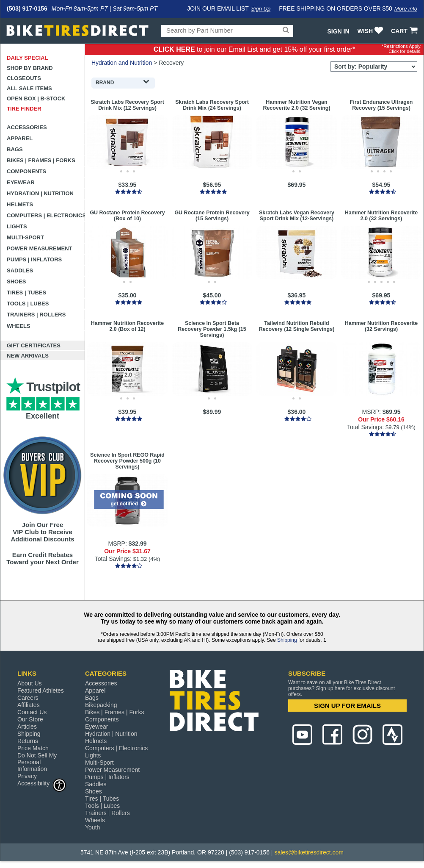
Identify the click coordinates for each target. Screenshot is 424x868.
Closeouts (24, 78)
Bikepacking (101, 705)
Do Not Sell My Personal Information (37, 762)
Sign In (338, 31)
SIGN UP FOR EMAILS (347, 706)
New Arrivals (28, 356)
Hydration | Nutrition (40, 193)
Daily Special (28, 58)
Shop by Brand (30, 68)
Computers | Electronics (46, 215)
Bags (15, 149)
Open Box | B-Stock (36, 98)
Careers (28, 698)
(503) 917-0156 (27, 8)
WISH (371, 31)
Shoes (17, 281)
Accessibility (42, 783)
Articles (27, 727)
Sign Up (261, 9)
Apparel (20, 138)
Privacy (27, 776)
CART (405, 31)
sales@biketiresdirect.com (309, 852)
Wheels (19, 326)
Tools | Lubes (28, 304)
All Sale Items (29, 88)
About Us (30, 683)
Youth (92, 827)
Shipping (287, 640)
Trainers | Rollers (36, 315)
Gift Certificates (34, 345)
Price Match (33, 748)
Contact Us (32, 712)
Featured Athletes (41, 691)
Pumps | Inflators (34, 259)
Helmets (20, 204)
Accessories (27, 127)
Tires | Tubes (26, 293)
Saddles (20, 270)
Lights (17, 226)
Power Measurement (40, 248)
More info (406, 9)
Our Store (30, 719)
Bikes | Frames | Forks (41, 160)
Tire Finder (24, 109)
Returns (28, 741)
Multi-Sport (25, 237)
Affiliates (29, 705)
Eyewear (21, 182)
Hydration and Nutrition (122, 63)
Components (26, 171)
